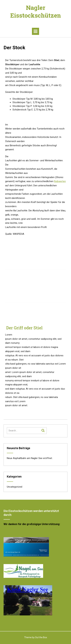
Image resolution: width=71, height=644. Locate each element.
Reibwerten (60, 181)
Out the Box (41, 637)
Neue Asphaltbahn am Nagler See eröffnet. (30, 458)
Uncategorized (15, 487)
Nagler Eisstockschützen (36, 11)
